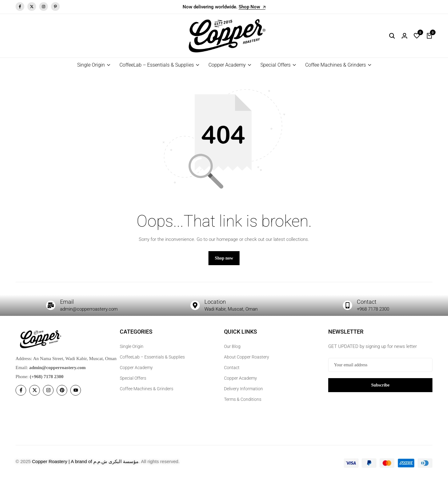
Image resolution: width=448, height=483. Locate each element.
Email (68, 305)
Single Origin (91, 65)
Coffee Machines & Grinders (336, 65)
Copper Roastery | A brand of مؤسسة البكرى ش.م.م (85, 465)
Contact (367, 305)
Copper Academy (227, 65)
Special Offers (275, 65)
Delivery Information (243, 392)
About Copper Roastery (247, 361)
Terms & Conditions (243, 403)
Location (216, 305)
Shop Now (252, 7)
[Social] (21, 394)
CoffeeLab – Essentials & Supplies (157, 65)
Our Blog (232, 350)
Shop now (224, 262)
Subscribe (380, 389)
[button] (417, 36)
